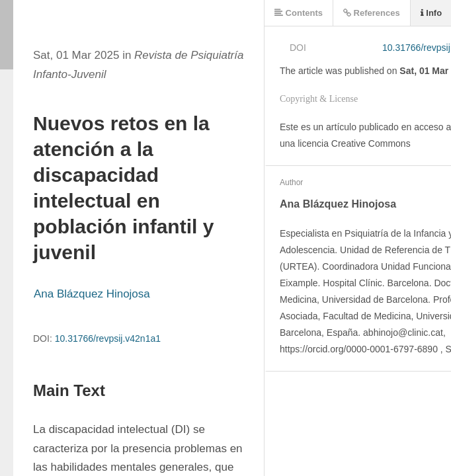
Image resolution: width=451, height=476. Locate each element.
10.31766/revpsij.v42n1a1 (108, 338)
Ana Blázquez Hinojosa (92, 294)
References (372, 13)
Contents (299, 13)
